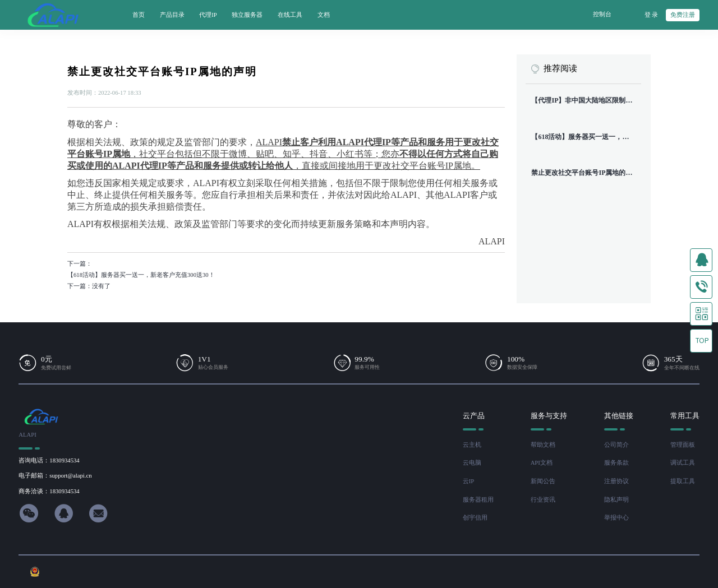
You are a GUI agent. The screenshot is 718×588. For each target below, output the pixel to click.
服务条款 (616, 463)
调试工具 (683, 463)
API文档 (542, 463)
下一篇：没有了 (89, 286)
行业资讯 (543, 500)
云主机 (472, 445)
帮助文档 (543, 445)
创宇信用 (475, 518)
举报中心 (616, 518)
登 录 (652, 15)
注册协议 (616, 481)
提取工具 (683, 481)
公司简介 (616, 445)
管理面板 (683, 445)
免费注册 (683, 15)
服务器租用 (478, 500)
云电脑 (472, 463)
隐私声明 (616, 500)
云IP (468, 481)
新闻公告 (543, 481)
